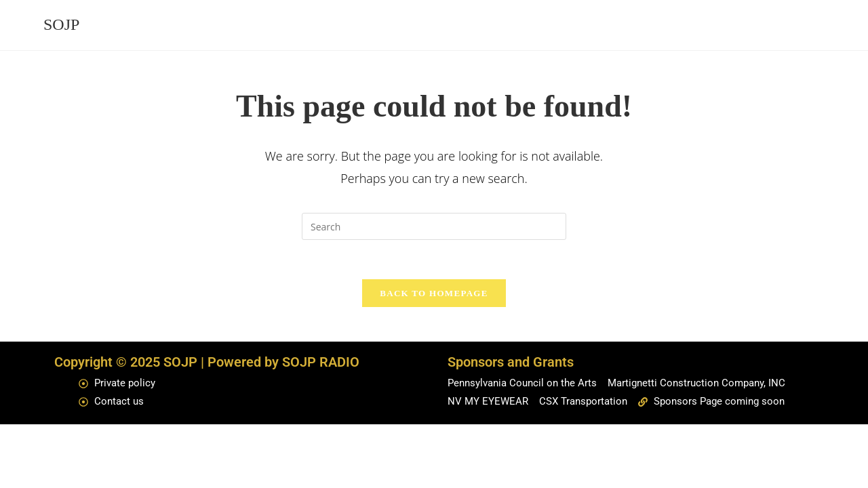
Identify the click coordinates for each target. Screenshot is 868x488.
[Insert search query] (434, 226)
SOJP (61, 24)
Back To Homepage (434, 295)
